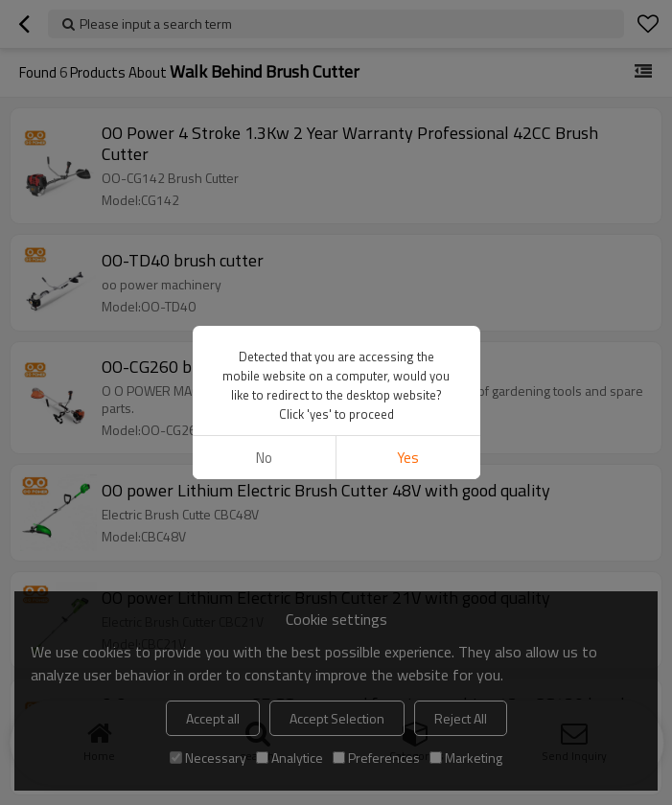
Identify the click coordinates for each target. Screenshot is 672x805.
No (264, 458)
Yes (408, 458)
